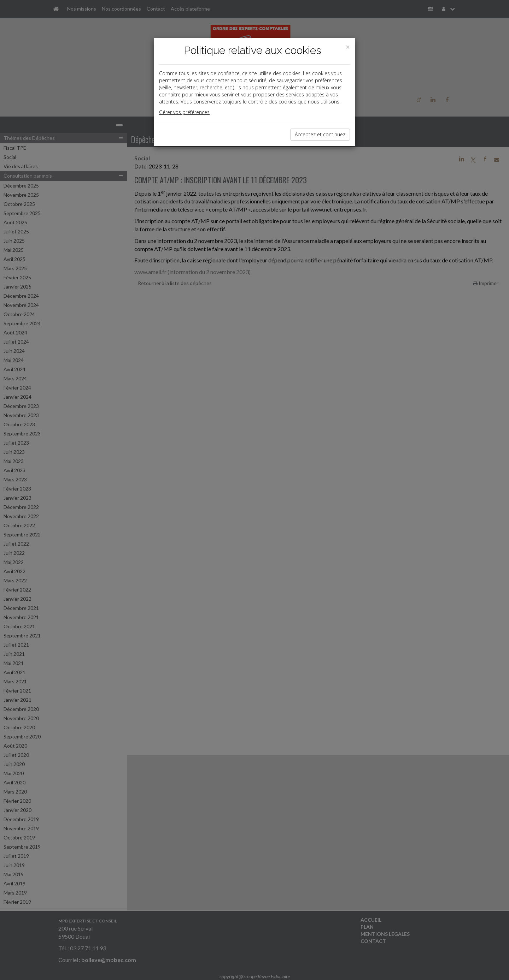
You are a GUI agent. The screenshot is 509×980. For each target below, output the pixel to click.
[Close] (348, 47)
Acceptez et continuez (320, 134)
